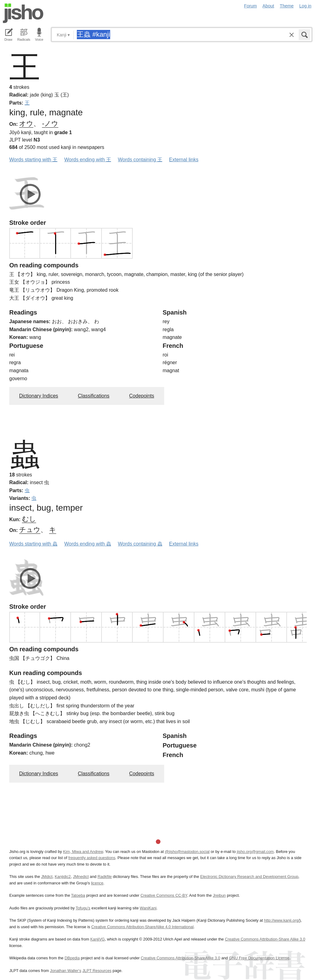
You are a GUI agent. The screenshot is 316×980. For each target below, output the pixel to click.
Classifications (94, 396)
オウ (26, 124)
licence (97, 883)
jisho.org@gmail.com (255, 852)
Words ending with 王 (88, 160)
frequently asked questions (92, 858)
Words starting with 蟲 (33, 544)
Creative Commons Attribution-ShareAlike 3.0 (180, 958)
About (268, 6)
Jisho (23, 13)
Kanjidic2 (63, 877)
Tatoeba (78, 895)
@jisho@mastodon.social (187, 852)
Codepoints (142, 396)
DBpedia (72, 958)
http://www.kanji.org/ (282, 920)
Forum (251, 6)
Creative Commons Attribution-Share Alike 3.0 (265, 939)
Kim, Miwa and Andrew (83, 852)
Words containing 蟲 (140, 544)
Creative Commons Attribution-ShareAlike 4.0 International (142, 927)
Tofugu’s (83, 908)
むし (29, 519)
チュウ (30, 530)
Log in (305, 6)
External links (184, 160)
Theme (287, 6)
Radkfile (105, 877)
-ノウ (50, 124)
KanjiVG (97, 939)
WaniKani (148, 908)
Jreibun (219, 895)
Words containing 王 (140, 160)
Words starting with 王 (33, 160)
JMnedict (81, 877)
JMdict (47, 877)
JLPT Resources (97, 971)
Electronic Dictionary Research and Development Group (249, 877)
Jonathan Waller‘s (66, 971)
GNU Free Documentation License (259, 958)
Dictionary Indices (39, 396)
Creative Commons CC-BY (164, 895)
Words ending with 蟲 (88, 544)
